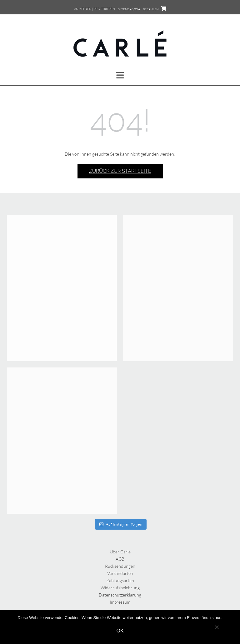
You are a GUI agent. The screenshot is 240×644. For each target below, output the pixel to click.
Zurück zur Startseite (120, 171)
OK (120, 631)
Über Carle (120, 552)
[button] (120, 75)
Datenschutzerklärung (120, 595)
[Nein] (217, 627)
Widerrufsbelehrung (120, 588)
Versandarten (120, 573)
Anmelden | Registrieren (95, 9)
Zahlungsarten (120, 580)
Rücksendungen (120, 566)
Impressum (120, 602)
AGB (120, 559)
